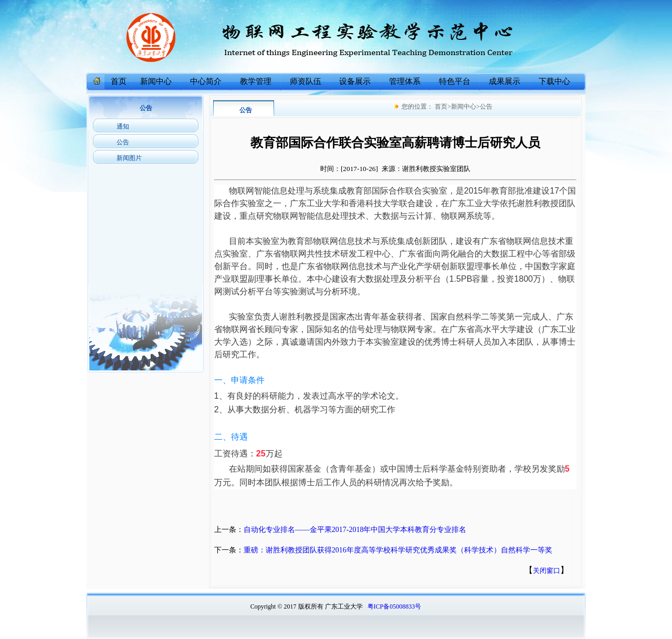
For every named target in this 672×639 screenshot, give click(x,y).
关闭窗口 (547, 571)
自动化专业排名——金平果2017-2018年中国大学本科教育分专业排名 (355, 530)
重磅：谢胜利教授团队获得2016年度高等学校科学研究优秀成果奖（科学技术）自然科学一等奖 (398, 550)
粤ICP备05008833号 (395, 606)
